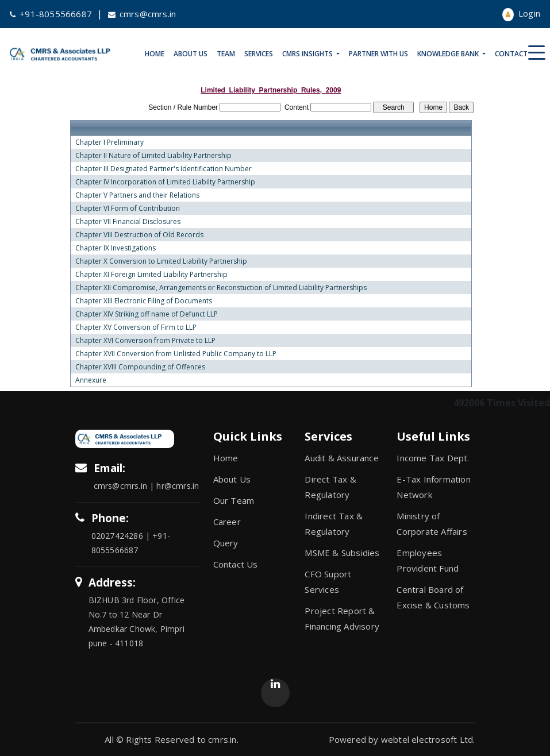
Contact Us (516, 54)
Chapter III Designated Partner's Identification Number (164, 169)
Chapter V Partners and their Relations (137, 195)
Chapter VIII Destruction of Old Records (139, 235)
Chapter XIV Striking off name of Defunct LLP (147, 314)
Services (259, 54)
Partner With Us (378, 54)
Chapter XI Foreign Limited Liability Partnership (151, 275)
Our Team (234, 500)
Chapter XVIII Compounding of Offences (140, 367)
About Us (191, 54)
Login (521, 13)
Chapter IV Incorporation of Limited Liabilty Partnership (165, 182)
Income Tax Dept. (433, 458)
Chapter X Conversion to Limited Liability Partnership (161, 261)
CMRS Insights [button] (308, 54)
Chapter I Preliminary (109, 142)
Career (227, 522)
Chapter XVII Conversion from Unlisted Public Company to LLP (176, 354)
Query (226, 543)
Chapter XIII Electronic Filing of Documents (144, 301)
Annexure (91, 380)
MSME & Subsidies (342, 553)
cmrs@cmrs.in (142, 14)
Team (226, 54)
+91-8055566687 (51, 14)
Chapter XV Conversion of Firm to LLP (136, 327)
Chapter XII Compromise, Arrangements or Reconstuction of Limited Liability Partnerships (221, 288)
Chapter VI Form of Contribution (128, 209)
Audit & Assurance (341, 458)
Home (155, 54)
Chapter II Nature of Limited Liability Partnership (153, 156)
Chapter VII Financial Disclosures (128, 222)
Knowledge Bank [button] (449, 54)
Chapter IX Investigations (116, 248)
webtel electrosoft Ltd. (428, 739)
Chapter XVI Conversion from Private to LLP (145, 341)
